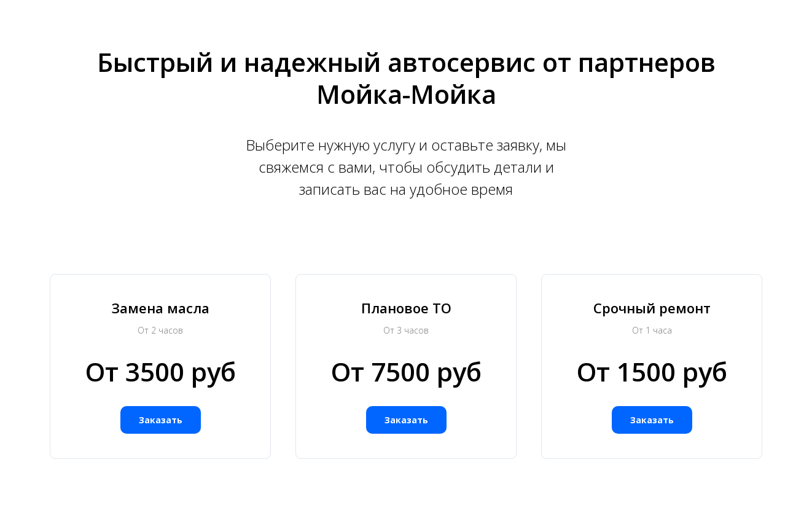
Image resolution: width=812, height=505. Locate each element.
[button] (161, 420)
